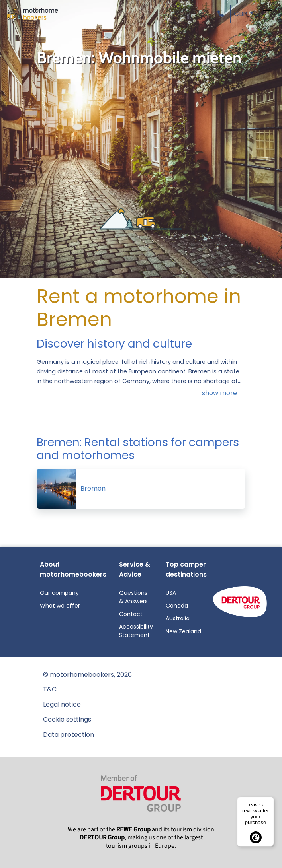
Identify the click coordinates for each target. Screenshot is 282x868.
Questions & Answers (133, 597)
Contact (131, 614)
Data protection (69, 735)
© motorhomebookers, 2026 (87, 675)
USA (171, 593)
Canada (177, 606)
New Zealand (183, 631)
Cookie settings (67, 719)
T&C (50, 689)
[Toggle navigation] (268, 14)
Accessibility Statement (136, 631)
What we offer (60, 606)
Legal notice (62, 704)
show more (219, 393)
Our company (59, 593)
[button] (222, 14)
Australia (178, 618)
